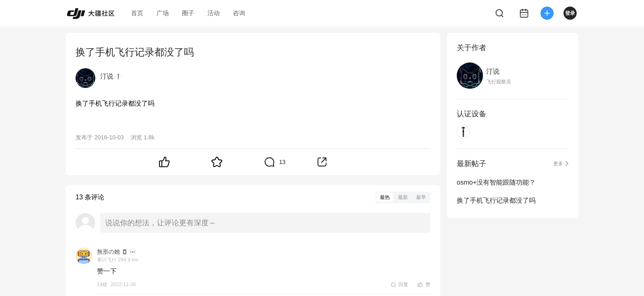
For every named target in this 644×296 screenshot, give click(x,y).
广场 (163, 13)
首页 (137, 13)
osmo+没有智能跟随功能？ (496, 182)
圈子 (188, 13)
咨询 (239, 13)
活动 (214, 13)
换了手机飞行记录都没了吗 (496, 200)
